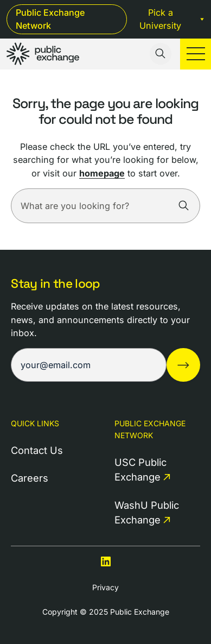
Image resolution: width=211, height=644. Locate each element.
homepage (102, 173)
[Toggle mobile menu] (196, 54)
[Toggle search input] (161, 54)
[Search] (184, 206)
